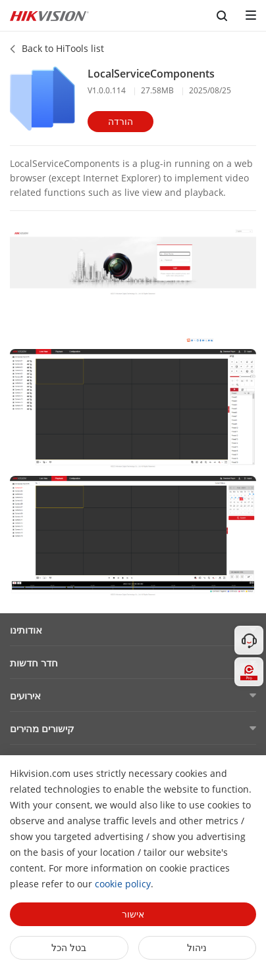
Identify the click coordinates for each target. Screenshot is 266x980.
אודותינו (26, 630)
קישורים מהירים (42, 728)
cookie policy (123, 884)
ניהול (197, 947)
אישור (133, 914)
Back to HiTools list (63, 48)
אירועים (25, 695)
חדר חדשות (34, 663)
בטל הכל (69, 947)
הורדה (120, 121)
